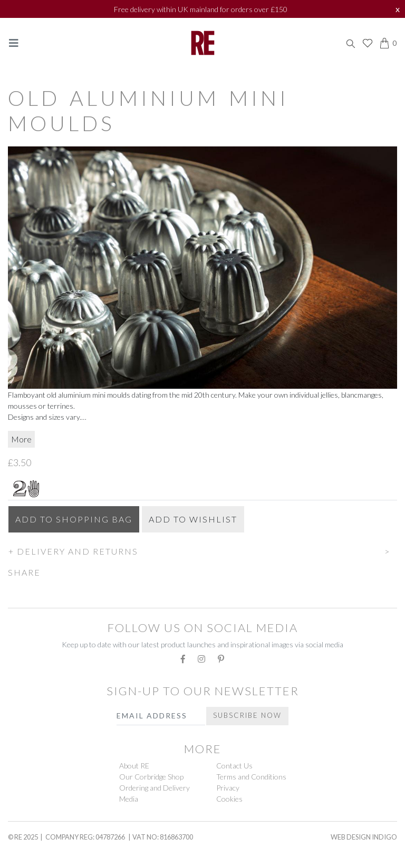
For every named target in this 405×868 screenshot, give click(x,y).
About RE (134, 766)
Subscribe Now (247, 715)
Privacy (228, 788)
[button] (202, 550)
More (21, 439)
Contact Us (234, 766)
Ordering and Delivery (155, 788)
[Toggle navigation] (14, 43)
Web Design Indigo (364, 837)
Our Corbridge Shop (151, 777)
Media (129, 799)
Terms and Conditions (251, 777)
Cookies (229, 799)
